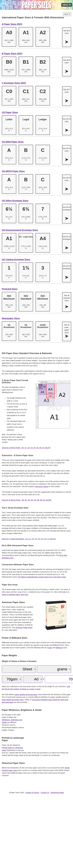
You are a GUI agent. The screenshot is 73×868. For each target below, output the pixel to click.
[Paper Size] (33, 679)
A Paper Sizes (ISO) (12, 24)
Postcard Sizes (10, 289)
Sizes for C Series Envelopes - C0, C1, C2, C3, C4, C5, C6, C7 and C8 (29, 539)
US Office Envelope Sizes (15, 201)
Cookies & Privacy (32, 793)
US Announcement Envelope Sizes (20, 230)
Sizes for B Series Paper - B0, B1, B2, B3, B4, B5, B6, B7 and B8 (27, 500)
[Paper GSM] (12, 679)
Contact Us (45, 793)
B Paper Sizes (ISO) (12, 54)
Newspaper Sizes (11, 318)
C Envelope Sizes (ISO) (14, 83)
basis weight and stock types (13, 700)
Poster (50, 648)
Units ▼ (67, 14)
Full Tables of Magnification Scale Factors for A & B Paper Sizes (42, 577)
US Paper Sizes (10, 112)
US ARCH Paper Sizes (13, 171)
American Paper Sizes (24, 627)
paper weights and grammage (26, 695)
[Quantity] (19, 669)
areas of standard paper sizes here (15, 595)
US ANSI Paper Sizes (13, 142)
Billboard (59, 648)
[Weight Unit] (54, 669)
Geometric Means (42, 486)
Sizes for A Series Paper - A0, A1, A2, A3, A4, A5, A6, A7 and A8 (26, 448)
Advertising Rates (57, 793)
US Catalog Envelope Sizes (16, 260)
